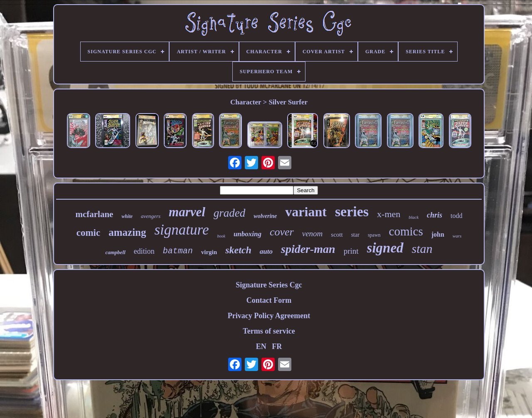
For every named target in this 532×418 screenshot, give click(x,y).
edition (144, 251)
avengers (151, 216)
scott (337, 235)
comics (406, 231)
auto (266, 251)
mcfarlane (94, 214)
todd (456, 216)
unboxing (248, 234)
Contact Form (269, 300)
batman (178, 251)
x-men (389, 214)
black (414, 217)
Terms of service (269, 331)
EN (261, 346)
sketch (238, 250)
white (127, 216)
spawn (374, 235)
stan (422, 249)
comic (88, 233)
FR (277, 346)
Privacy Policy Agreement (269, 316)
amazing (127, 232)
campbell (115, 252)
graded (230, 213)
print (351, 251)
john (438, 234)
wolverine (265, 216)
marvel (187, 212)
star (355, 235)
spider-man (308, 249)
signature (182, 230)
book (221, 236)
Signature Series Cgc (269, 285)
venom (313, 234)
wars (457, 236)
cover (282, 232)
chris (435, 215)
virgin (209, 252)
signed (385, 248)
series (352, 211)
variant (306, 212)
